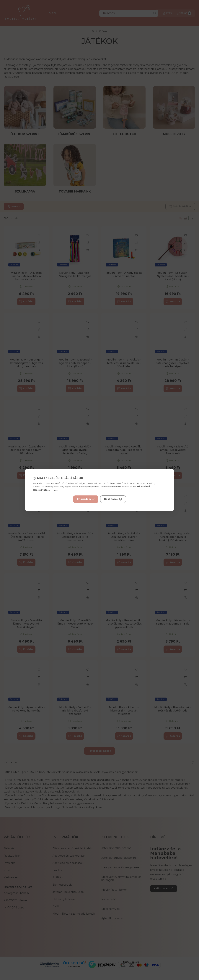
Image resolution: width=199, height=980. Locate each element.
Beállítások (113, 499)
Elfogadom (86, 499)
